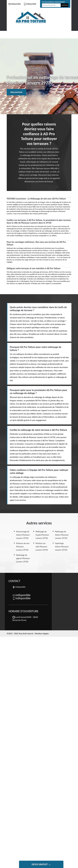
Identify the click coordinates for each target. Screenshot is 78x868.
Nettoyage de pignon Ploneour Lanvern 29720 (23, 558)
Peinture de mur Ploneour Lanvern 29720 (23, 547)
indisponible (14, 4)
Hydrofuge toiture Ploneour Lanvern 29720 (62, 547)
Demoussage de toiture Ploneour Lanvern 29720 (23, 535)
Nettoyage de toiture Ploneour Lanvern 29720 (62, 535)
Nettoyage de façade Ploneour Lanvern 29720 (42, 535)
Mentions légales (42, 634)
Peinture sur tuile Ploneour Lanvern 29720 (42, 547)
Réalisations (16, 92)
